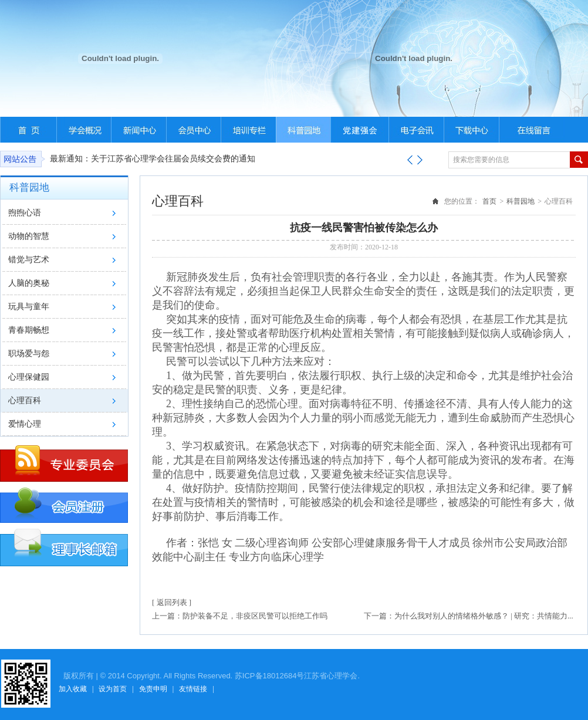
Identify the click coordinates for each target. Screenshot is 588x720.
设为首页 (113, 689)
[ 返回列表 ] (172, 602)
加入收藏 (73, 689)
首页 (489, 201)
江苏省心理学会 (331, 676)
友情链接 (193, 689)
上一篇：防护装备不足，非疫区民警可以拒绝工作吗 (240, 616)
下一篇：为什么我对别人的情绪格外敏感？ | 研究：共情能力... (469, 616)
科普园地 (521, 201)
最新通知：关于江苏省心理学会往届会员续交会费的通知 (153, 159)
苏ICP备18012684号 (270, 676)
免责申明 (153, 689)
